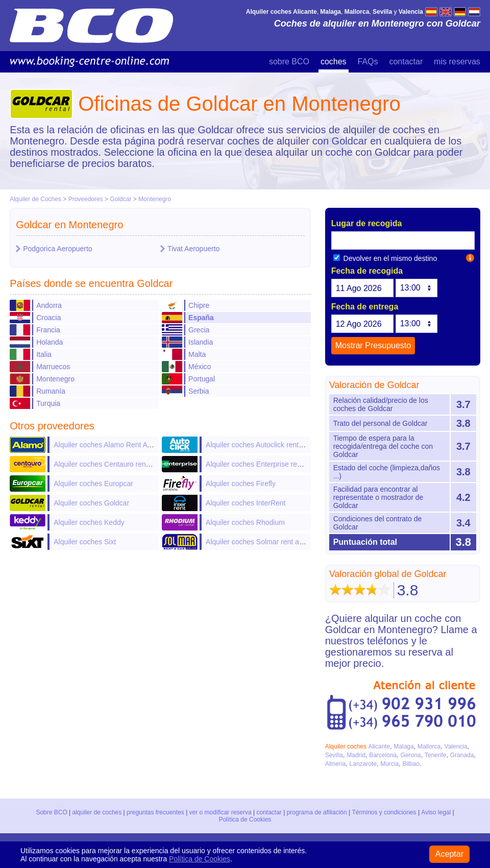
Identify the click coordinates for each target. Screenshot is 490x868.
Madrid (356, 755)
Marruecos (53, 367)
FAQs (368, 62)
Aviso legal (436, 812)
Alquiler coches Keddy (89, 522)
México (200, 367)
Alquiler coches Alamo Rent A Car (107, 445)
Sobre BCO (52, 812)
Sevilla (334, 755)
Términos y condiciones (384, 812)
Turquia (48, 403)
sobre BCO (289, 62)
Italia (44, 354)
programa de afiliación (317, 812)
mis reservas (457, 62)
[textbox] (403, 240)
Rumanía (51, 391)
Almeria (336, 764)
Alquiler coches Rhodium (245, 522)
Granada (462, 755)
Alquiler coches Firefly (241, 484)
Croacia (48, 318)
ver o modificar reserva (220, 812)
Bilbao (411, 764)
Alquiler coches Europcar (93, 484)
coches (334, 62)
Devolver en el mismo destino (385, 258)
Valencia (456, 746)
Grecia (199, 330)
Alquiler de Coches (35, 199)
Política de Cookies (245, 819)
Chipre (199, 305)
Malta (197, 354)
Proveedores (86, 199)
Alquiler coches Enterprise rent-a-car (264, 464)
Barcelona (383, 755)
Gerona (410, 755)
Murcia (389, 764)
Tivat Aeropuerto (193, 249)
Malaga (403, 746)
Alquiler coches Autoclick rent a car (261, 445)
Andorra (49, 305)
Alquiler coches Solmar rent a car (258, 542)
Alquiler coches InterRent (246, 503)
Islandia (201, 342)
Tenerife (436, 755)
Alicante (379, 746)
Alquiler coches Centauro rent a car (109, 464)
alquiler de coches (97, 812)
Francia (48, 330)
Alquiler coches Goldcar (91, 503)
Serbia (199, 391)
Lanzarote (363, 764)
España (201, 318)
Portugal (202, 379)
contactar (406, 62)
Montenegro (155, 199)
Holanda (50, 342)
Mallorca (429, 746)
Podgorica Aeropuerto (57, 249)
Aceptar (449, 854)
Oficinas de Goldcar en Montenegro (239, 104)
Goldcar (120, 199)
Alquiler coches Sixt (85, 542)
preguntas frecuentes (156, 812)
